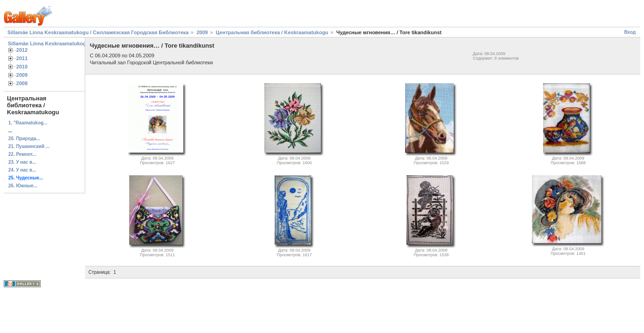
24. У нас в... (22, 170)
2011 (22, 58)
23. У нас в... (22, 162)
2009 (202, 32)
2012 (22, 50)
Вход (630, 32)
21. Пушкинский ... (29, 146)
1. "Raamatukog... (28, 123)
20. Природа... (24, 139)
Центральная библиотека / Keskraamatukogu (272, 32)
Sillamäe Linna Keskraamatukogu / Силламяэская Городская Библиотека (98, 32)
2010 (22, 67)
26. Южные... (23, 186)
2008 (22, 83)
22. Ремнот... (22, 154)
